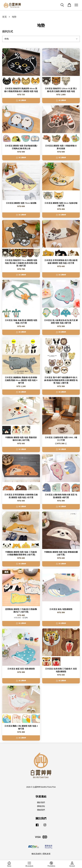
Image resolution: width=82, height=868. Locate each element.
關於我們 (41, 802)
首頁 (4, 17)
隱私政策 (47, 854)
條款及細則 (36, 854)
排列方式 (8, 32)
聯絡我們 (41, 810)
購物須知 (41, 806)
